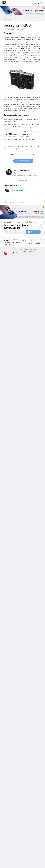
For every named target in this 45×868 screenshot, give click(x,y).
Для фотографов (35, 243)
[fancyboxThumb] (22, 79)
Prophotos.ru (37, 252)
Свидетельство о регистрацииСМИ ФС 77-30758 (31, 240)
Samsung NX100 (17, 190)
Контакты (16, 239)
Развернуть (22, 180)
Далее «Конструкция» (23, 161)
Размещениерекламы (8, 240)
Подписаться (35, 232)
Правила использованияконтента (12, 244)
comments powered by (14, 202)
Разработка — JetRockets (29, 250)
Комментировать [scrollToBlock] (10, 149)
